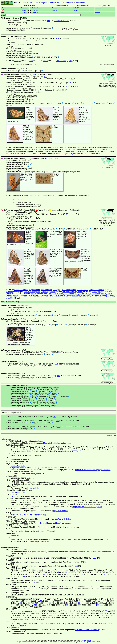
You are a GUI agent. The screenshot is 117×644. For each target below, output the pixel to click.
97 (59, 613)
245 (51, 576)
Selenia (55, 8)
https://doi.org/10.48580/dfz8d (70, 451)
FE (77, 28)
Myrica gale (76, 154)
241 (112, 615)
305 (80, 617)
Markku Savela (86, 640)
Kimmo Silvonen (12, 121)
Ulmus (84, 154)
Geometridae (68, 3)
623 (46, 77)
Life (17, 3)
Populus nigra (47, 296)
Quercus (35, 154)
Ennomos (24, 8)
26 (53, 574)
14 (70, 83)
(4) (42, 103)
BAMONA (83, 315)
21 (22, 574)
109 (98, 605)
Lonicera (91, 154)
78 (66, 86)
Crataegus (104, 151)
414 (101, 624)
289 (62, 617)
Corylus (9, 292)
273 (44, 617)
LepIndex (22, 28)
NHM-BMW (47, 28)
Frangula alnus (93, 151)
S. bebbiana (95, 294)
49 (15, 613)
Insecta (23, 3)
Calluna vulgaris (82, 149)
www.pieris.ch (35, 488)
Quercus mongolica (32, 292)
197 (104, 574)
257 (27, 617)
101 (109, 603)
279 (82, 562)
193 (59, 615)
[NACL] (23, 30)
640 (21, 626)
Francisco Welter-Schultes (61, 519)
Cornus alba (61, 61)
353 (33, 619)
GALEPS (93, 315)
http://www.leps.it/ (60, 511)
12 (72, 214)
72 (67, 214)
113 (76, 613)
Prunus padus (27, 149)
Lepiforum (15, 496)
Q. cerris (79, 292)
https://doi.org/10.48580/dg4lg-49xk (88, 507)
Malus (34, 294)
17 (95, 572)
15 (106, 599)
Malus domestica (69, 290)
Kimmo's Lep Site (18, 492)
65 (58, 572)
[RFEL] (19, 25)
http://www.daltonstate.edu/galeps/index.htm (93, 470)
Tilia (31, 61)
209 (76, 615)
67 (96, 601)
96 (50, 603)
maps (109, 46)
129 (92, 613)
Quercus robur (41, 195)
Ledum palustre (22, 151)
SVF (8, 105)
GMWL (55, 57)
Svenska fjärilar (17, 531)
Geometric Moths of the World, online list (27, 474)
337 (13, 619)
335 (76, 566)
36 (114, 574)
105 (13, 574)
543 (13, 626)
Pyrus (69, 61)
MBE (111, 103)
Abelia (45, 61)
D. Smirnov (57, 119)
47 (60, 576)
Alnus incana (53, 147)
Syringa (17, 61)
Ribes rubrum (78, 147)
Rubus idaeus (90, 147)
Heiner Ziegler (101, 103)
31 (83, 574)
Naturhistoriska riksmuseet (35, 531)
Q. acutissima (69, 292)
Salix (87, 294)
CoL (28, 28)
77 (64, 83)
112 (22, 607)
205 (57, 39)
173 (74, 574)
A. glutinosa (69, 294)
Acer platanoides (52, 149)
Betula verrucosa (21, 290)
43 (63, 79)
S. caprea (19, 154)
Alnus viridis (58, 294)
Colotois (35, 10)
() (76, 8)
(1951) (43, 421)
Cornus (43, 154)
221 (25, 576)
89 (86, 572)
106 (67, 605)
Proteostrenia (37, 8)
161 (23, 615)
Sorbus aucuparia (14, 149)
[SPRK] (21, 100)
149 (43, 574)
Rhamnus (81, 151)
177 (41, 615)
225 (94, 615)
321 (98, 617)
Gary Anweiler (25, 344)
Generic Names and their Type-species (55, 523)
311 (58, 421)
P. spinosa (23, 296)
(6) (44, 39)
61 (68, 601)
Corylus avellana (58, 151)
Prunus (60, 195)
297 (92, 624)
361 (59, 352)
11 (66, 572)
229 (95, 558)
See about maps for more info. (38, 542)
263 (55, 417)
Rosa (50, 195)
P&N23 (15, 28)
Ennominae (80, 3)
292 (48, 21)
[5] (45, 90)
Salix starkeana (65, 147)
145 (110, 613)
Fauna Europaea (18, 466)
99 (79, 603)
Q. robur (44, 292)
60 (41, 601)
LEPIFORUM (88, 103)
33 (106, 611)
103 (36, 605)
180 (83, 624)
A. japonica (79, 294)
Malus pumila (106, 294)
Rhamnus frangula (67, 149)
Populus (27, 154)
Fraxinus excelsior (76, 195)
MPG (33, 315)
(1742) (40, 417)
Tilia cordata (39, 149)
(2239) (44, 352)
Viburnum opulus (63, 154)
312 (59, 427)
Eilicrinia (35, 13)
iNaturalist (37, 28)
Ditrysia (43, 3)
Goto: (41, 15)
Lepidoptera (33, 3)
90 (21, 603)
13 (72, 79)
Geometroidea (55, 3)
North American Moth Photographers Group (29, 515)
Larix (50, 294)
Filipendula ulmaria (105, 147)
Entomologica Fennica (20, 459)
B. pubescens (41, 147)
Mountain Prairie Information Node (57, 443)
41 (30, 572)
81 (45, 613)
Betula (28, 147)
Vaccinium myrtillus (97, 149)
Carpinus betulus (43, 151)
